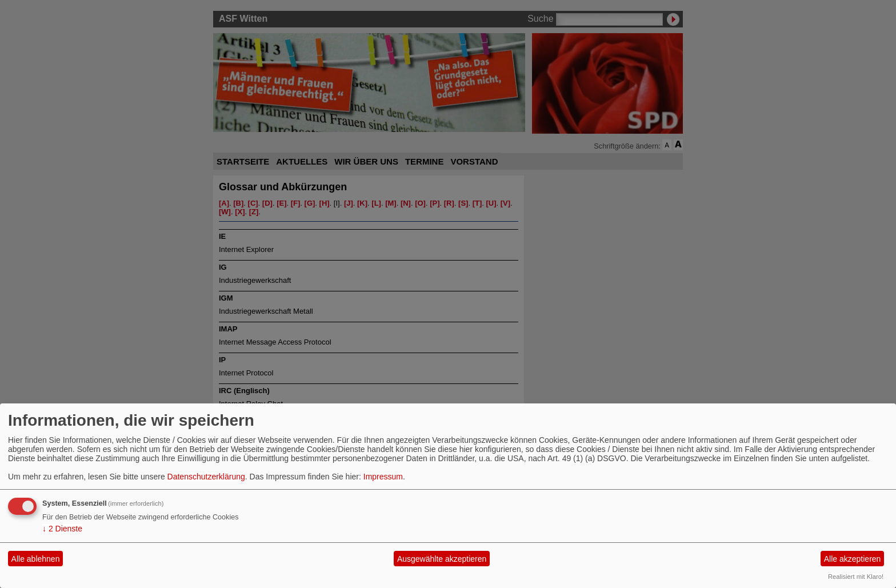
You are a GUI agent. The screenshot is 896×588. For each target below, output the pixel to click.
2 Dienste (62, 529)
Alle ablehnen (36, 559)
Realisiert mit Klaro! (856, 577)
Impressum (383, 477)
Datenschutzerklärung (206, 477)
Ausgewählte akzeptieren (442, 559)
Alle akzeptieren (853, 559)
